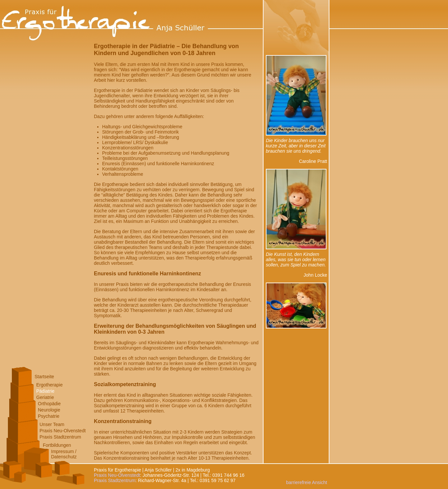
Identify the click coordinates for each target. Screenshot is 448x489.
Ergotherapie (49, 385)
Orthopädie (49, 404)
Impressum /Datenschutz (64, 454)
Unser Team (52, 424)
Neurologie (49, 410)
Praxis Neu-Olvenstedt (63, 431)
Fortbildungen (57, 445)
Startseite (44, 377)
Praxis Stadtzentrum (60, 437)
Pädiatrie (45, 391)
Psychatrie (49, 416)
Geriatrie (45, 397)
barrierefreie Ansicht (307, 482)
